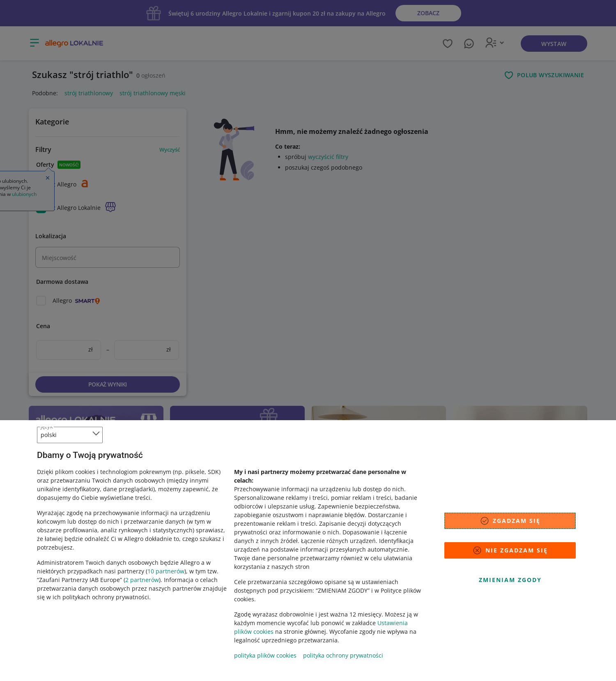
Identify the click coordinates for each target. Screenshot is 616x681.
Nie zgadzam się (510, 550)
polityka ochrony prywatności (343, 655)
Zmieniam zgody (510, 580)
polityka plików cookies (265, 655)
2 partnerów (142, 580)
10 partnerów (166, 571)
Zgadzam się (510, 521)
